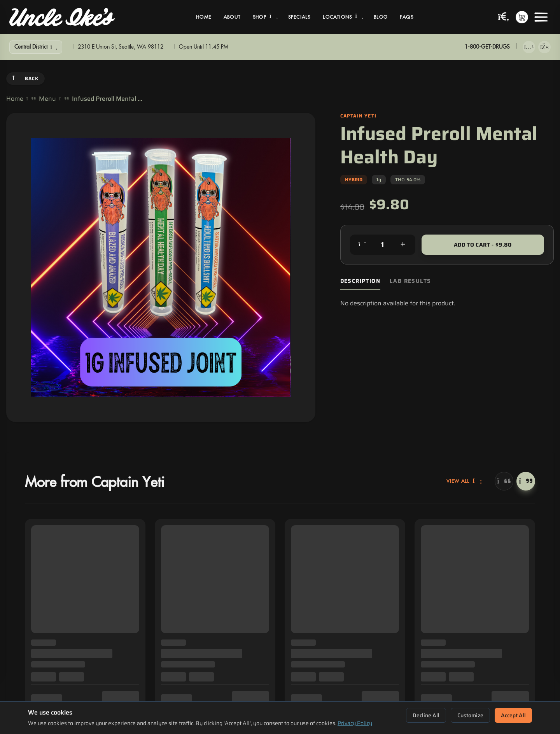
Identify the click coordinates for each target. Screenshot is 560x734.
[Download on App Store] (529, 47)
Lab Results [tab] (410, 281)
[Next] (526, 481)
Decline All (426, 715)
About (232, 17)
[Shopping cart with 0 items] (522, 17)
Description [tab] (360, 281)
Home (204, 17)
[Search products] (504, 17)
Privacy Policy (355, 723)
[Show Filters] (36, 47)
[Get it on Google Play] (544, 47)
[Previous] (504, 481)
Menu (47, 99)
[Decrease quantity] (362, 245)
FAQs (407, 17)
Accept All (513, 715)
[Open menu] (541, 17)
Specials (299, 17)
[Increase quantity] (403, 245)
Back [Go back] (25, 78)
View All (464, 481)
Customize (470, 715)
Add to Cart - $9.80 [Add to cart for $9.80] (483, 245)
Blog (381, 17)
